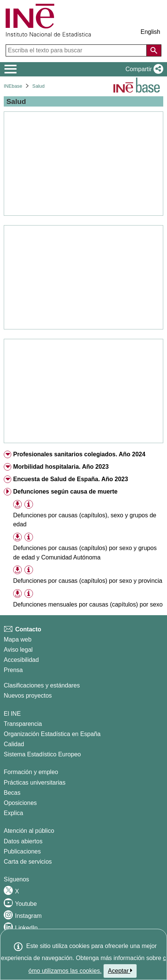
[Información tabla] (29, 504)
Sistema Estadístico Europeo (42, 754)
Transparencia (23, 724)
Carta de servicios (28, 862)
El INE (12, 714)
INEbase (13, 86)
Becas (12, 793)
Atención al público (29, 831)
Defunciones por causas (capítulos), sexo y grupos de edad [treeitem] (85, 520)
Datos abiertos (23, 841)
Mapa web (18, 639)
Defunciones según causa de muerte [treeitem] (65, 492)
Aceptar (120, 971)
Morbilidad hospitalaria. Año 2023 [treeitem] (61, 467)
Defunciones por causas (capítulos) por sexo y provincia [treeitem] (88, 581)
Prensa (13, 670)
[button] (143, 69)
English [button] (150, 32)
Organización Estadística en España (52, 734)
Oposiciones (20, 803)
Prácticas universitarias (35, 783)
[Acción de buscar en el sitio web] (154, 50)
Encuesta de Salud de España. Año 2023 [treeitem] (71, 479)
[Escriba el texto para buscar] (77, 50)
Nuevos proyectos (28, 696)
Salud (38, 86)
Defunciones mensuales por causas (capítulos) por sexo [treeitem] (88, 604)
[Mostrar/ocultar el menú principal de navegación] (11, 69)
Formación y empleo (31, 772)
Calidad (14, 744)
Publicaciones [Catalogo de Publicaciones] (22, 851)
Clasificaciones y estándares (42, 685)
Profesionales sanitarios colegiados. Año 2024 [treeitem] (79, 454)
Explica (14, 813)
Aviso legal (18, 650)
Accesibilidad (21, 660)
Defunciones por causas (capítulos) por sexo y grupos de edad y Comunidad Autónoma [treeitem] (85, 553)
